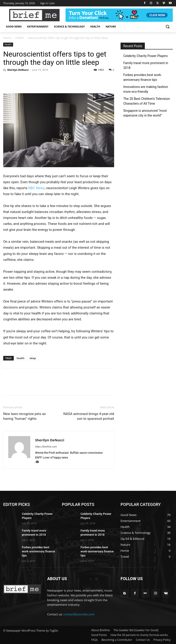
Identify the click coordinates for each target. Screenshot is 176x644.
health (21, 358)
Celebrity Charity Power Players (146, 56)
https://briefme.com (46, 447)
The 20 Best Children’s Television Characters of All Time (147, 101)
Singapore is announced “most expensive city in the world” (145, 113)
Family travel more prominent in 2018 (146, 65)
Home (7, 38)
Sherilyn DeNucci (18, 70)
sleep (33, 358)
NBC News (36, 188)
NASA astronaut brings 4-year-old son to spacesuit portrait (89, 416)
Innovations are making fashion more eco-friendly (146, 89)
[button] (167, 27)
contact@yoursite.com (79, 614)
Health (20, 38)
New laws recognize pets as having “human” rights (25, 416)
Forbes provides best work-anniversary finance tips (143, 77)
